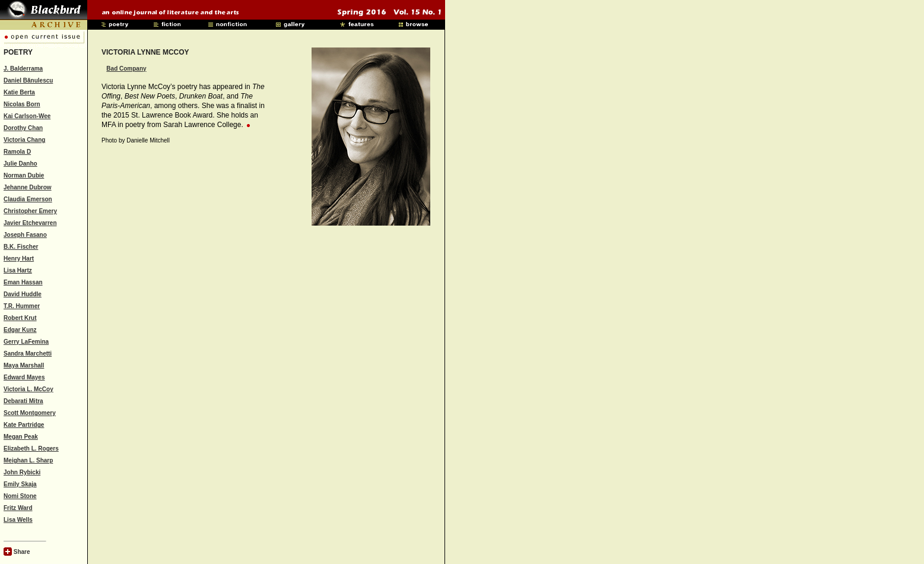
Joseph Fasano (25, 235)
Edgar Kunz (20, 330)
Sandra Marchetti (28, 354)
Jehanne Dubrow (28, 187)
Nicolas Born (22, 104)
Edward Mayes (24, 377)
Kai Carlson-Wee (27, 116)
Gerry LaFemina (26, 342)
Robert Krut (20, 318)
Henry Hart (19, 259)
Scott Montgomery (30, 413)
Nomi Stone (20, 496)
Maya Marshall (24, 365)
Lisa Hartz (18, 270)
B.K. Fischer (21, 247)
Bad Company (126, 69)
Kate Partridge (24, 425)
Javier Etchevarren (30, 223)
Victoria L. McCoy (28, 389)
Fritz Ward (18, 508)
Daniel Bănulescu (28, 80)
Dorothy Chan (23, 128)
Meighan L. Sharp (28, 460)
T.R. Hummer (22, 306)
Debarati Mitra (23, 401)
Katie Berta (19, 92)
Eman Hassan (23, 282)
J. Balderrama (23, 69)
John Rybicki (22, 472)
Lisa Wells (18, 520)
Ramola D (17, 152)
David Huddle (23, 294)
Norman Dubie (24, 175)
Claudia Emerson (28, 199)
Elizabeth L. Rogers (31, 449)
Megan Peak (21, 437)
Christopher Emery (30, 211)
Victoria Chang (24, 140)
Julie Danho (20, 164)
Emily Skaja (20, 484)
